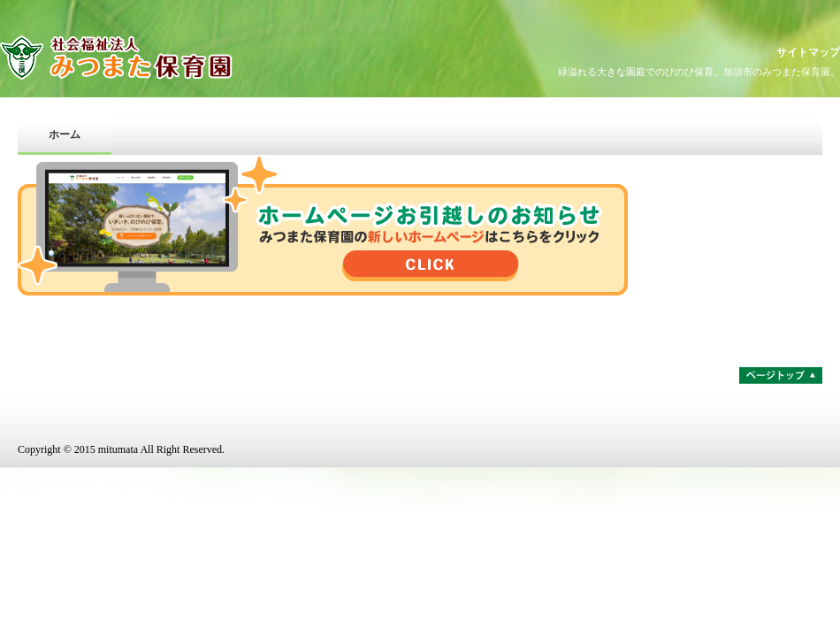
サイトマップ (808, 52)
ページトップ (781, 376)
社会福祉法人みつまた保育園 (155, 58)
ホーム (65, 134)
